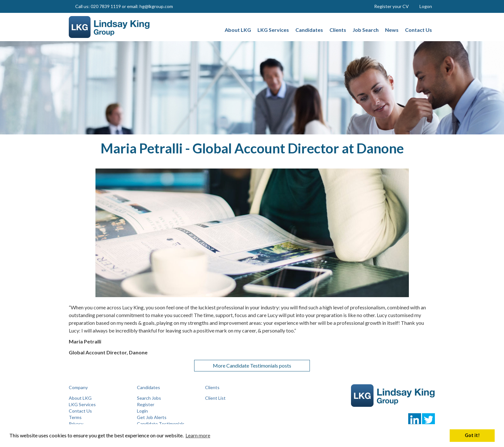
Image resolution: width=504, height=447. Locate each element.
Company (78, 387)
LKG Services (82, 404)
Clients (212, 387)
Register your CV (392, 6)
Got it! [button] (472, 435)
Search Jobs (149, 398)
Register (146, 404)
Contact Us (80, 411)
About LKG (80, 398)
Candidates (148, 387)
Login (142, 411)
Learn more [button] (198, 435)
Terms (75, 417)
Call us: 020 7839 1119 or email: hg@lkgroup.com (124, 6)
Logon (426, 6)
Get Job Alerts (152, 417)
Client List (215, 398)
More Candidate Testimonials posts (252, 365)
